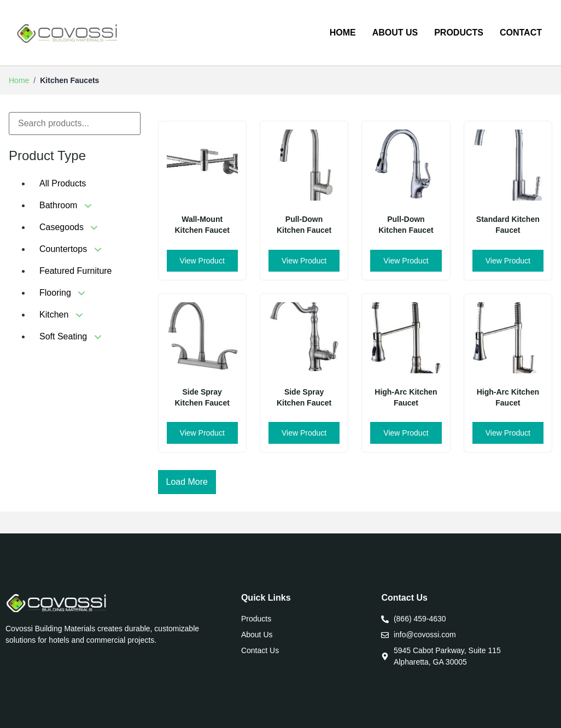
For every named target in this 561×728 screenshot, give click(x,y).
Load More (187, 482)
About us (395, 33)
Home (343, 33)
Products (459, 33)
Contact (521, 33)
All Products (63, 183)
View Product (202, 261)
